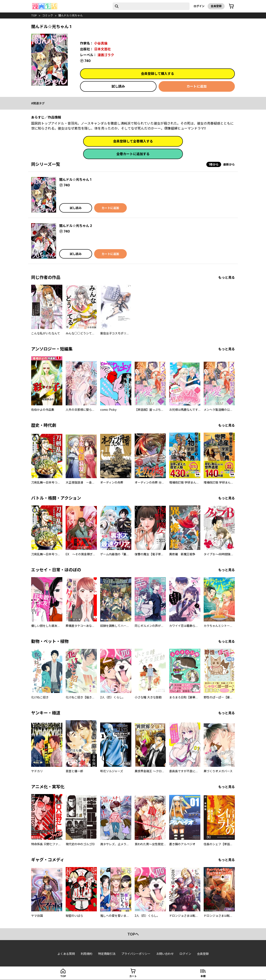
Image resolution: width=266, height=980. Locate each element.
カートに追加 (197, 86)
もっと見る (227, 277)
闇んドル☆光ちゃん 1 (75, 179)
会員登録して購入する (158, 74)
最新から (229, 164)
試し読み (118, 86)
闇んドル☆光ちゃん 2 (76, 226)
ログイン (199, 6)
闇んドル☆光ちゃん (71, 15)
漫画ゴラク (106, 55)
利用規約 (86, 954)
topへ (133, 934)
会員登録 (216, 6)
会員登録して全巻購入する (133, 141)
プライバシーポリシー (136, 954)
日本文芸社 (102, 49)
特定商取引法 (107, 954)
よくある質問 (66, 954)
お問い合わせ (165, 954)
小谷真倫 (101, 43)
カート (133, 976)
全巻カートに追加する (133, 154)
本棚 (203, 976)
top (34, 15)
